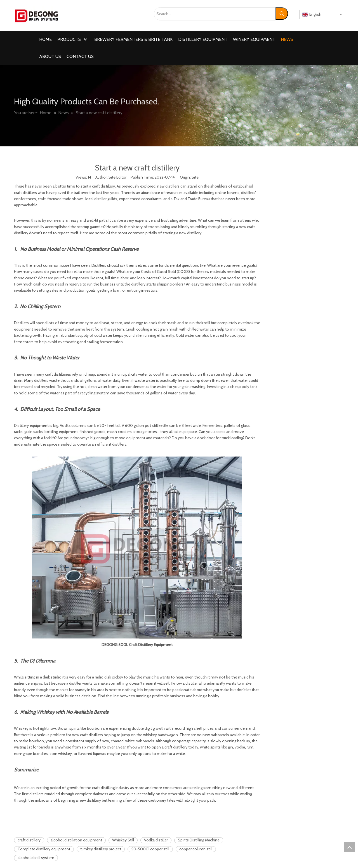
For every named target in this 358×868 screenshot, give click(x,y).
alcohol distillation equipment (76, 840)
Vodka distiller (156, 840)
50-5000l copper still (150, 849)
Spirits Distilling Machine (199, 840)
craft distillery (29, 840)
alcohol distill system (36, 858)
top (349, 847)
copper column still (196, 849)
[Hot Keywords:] (282, 14)
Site (195, 177)
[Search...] (215, 14)
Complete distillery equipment (44, 849)
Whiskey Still (123, 840)
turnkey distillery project (101, 849)
